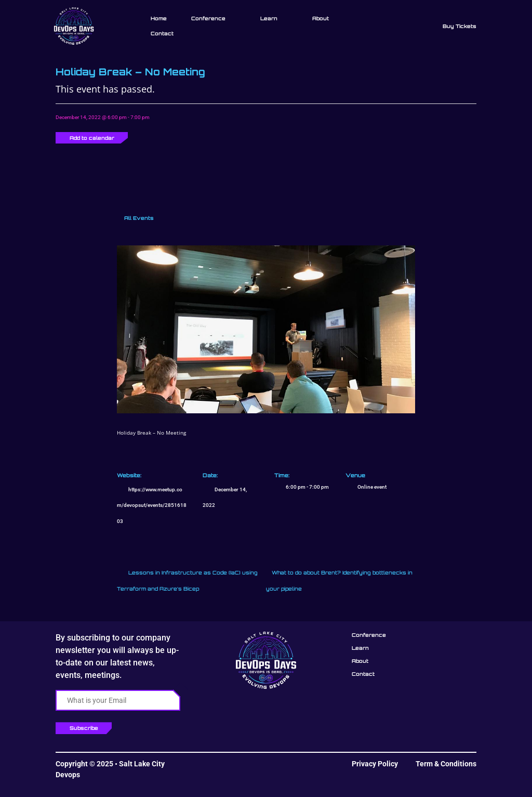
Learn (269, 18)
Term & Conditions (446, 764)
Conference (208, 18)
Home (159, 18)
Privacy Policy (375, 764)
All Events (138, 218)
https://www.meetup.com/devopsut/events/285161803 (152, 505)
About (321, 18)
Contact (162, 33)
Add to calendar (92, 138)
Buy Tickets (460, 26)
